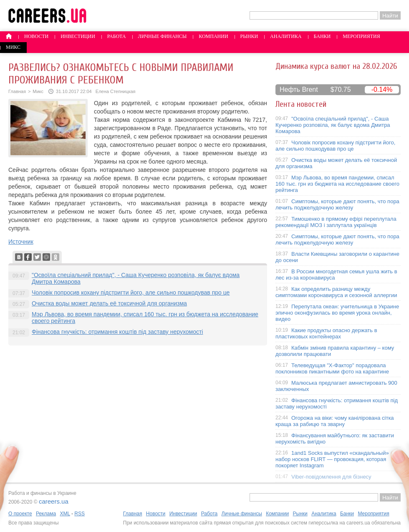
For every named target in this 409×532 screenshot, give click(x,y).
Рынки (249, 36)
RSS (80, 514)
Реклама (46, 514)
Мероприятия (361, 36)
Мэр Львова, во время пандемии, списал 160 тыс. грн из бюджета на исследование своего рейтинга (337, 184)
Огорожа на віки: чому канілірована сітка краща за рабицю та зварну (335, 421)
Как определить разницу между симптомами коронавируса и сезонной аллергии (336, 292)
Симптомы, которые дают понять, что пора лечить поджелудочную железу (337, 204)
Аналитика (286, 36)
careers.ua (54, 501)
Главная (17, 91)
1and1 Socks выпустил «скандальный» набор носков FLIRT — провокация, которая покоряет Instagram (332, 459)
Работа (117, 36)
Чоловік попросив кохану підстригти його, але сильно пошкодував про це (131, 292)
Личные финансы (163, 36)
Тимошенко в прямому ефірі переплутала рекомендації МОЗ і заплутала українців (336, 222)
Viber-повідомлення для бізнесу (331, 477)
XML (65, 514)
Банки (322, 36)
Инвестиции (78, 36)
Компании (213, 36)
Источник (21, 242)
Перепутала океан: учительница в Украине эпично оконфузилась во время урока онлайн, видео (337, 313)
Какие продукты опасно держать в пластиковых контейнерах (326, 333)
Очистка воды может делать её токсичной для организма (109, 303)
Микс (13, 47)
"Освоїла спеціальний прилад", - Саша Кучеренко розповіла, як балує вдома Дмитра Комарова (333, 125)
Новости (36, 36)
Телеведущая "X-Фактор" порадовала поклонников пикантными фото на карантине (332, 368)
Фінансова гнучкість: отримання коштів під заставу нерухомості (117, 332)
